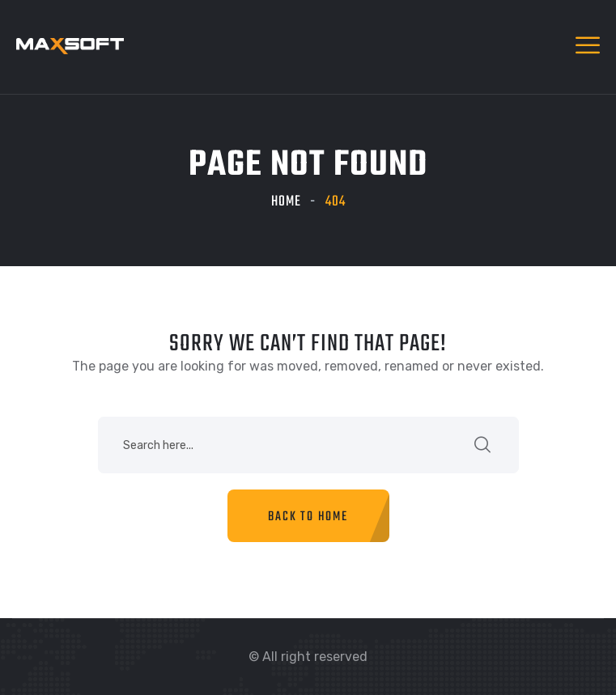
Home (286, 202)
